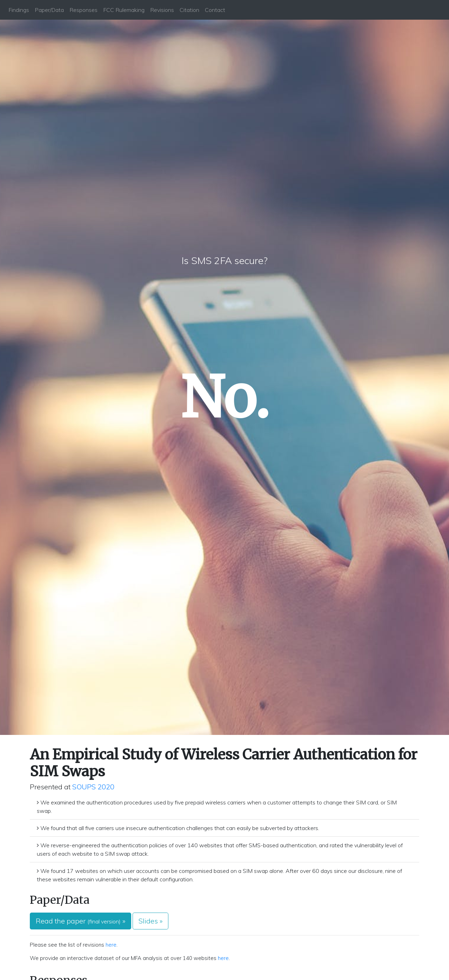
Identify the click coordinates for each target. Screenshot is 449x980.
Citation (189, 10)
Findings (19, 10)
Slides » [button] (150, 921)
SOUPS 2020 (93, 787)
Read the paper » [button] (81, 921)
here (111, 945)
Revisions (162, 10)
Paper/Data (49, 10)
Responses (83, 10)
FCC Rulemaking (124, 10)
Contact (215, 10)
